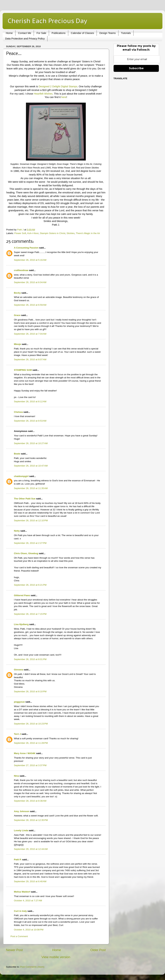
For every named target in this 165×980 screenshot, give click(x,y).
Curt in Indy (20, 911)
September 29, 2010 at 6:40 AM (30, 881)
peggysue (19, 702)
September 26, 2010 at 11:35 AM (31, 488)
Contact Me (25, 33)
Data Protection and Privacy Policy (25, 38)
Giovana (19, 670)
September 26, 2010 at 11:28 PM (31, 743)
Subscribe (136, 68)
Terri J (17, 734)
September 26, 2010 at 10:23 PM (31, 724)
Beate (17, 454)
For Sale (41, 33)
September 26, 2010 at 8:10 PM (30, 691)
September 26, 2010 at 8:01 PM (30, 659)
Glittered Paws (22, 595)
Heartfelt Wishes (43, 94)
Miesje (17, 344)
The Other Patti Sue (25, 499)
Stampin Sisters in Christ (53, 233)
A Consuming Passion (26, 248)
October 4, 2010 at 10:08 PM (29, 930)
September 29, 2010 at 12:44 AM (31, 849)
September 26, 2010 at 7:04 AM (30, 334)
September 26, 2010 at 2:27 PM (30, 543)
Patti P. (18, 860)
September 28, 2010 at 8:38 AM (30, 801)
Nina (16, 776)
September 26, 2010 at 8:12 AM (30, 401)
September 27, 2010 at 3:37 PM (30, 765)
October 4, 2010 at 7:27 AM (28, 901)
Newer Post (14, 950)
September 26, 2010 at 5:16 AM (30, 260)
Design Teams (108, 33)
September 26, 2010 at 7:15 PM (30, 614)
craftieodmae (21, 270)
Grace (17, 315)
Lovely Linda (21, 830)
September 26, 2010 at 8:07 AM (30, 359)
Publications (59, 33)
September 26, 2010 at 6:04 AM (30, 282)
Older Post (98, 950)
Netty (17, 531)
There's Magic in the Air (88, 233)
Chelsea (18, 412)
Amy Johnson (22, 811)
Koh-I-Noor (33, 233)
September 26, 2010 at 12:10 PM (31, 520)
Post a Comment (19, 936)
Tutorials (126, 33)
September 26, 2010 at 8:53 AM (30, 421)
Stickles (71, 233)
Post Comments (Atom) (32, 967)
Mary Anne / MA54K (25, 753)
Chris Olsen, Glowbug (26, 553)
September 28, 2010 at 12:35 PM (31, 820)
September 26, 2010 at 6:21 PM (30, 585)
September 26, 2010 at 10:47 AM (31, 466)
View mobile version (56, 957)
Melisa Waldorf (22, 892)
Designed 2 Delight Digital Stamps (58, 86)
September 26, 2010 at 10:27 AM (31, 443)
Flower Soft (20, 233)
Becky (17, 293)
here (64, 97)
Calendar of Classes (82, 33)
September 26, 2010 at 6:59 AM (30, 305)
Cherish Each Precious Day (47, 21)
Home (9, 33)
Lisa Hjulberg (21, 624)
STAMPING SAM (23, 370)
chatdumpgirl (21, 476)
